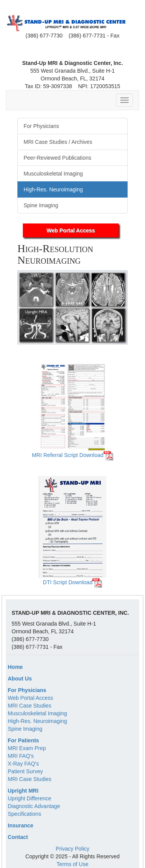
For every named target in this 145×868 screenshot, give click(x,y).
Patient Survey (25, 771)
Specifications (24, 814)
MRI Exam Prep (27, 748)
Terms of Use (72, 864)
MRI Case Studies (30, 706)
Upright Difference (30, 798)
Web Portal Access (71, 230)
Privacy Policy (72, 849)
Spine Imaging (25, 729)
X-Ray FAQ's (23, 764)
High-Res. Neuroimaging (37, 721)
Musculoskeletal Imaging (37, 713)
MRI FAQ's (21, 756)
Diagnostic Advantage (34, 806)
